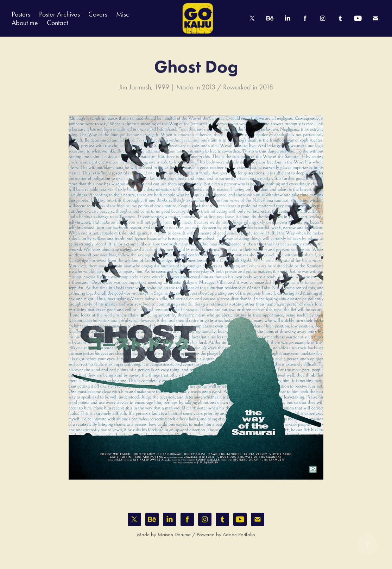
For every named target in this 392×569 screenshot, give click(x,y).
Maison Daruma (174, 534)
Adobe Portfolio (239, 534)
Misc (123, 14)
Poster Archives (59, 14)
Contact (57, 23)
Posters (21, 14)
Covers (98, 14)
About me (25, 23)
